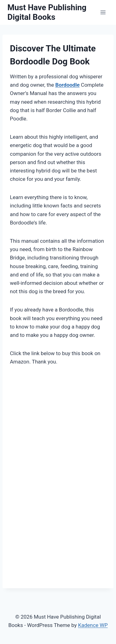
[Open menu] (103, 12)
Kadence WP (93, 625)
